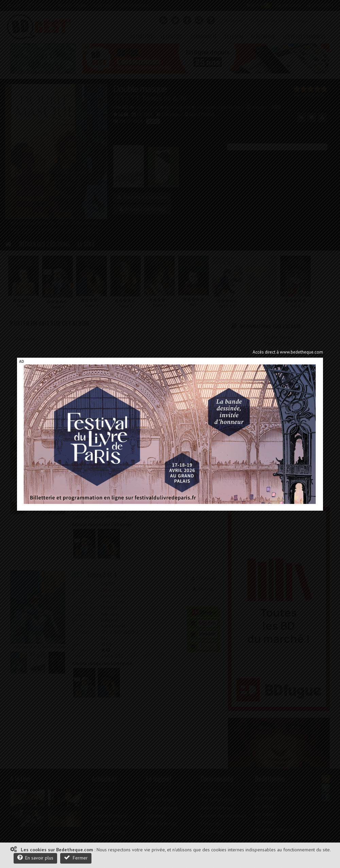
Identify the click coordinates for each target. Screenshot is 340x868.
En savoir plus (35, 858)
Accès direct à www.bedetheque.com (288, 352)
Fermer (76, 858)
